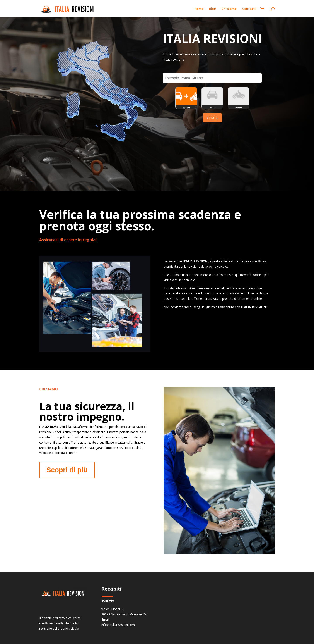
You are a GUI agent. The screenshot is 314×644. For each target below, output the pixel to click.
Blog (212, 9)
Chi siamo (229, 9)
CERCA (212, 118)
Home (199, 9)
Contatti (249, 9)
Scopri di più (67, 470)
